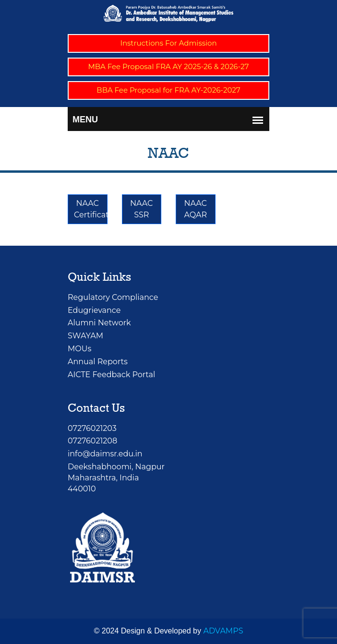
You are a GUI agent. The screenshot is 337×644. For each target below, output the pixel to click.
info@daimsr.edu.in (105, 454)
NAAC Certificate (91, 209)
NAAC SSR (141, 209)
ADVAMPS (223, 631)
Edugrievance (94, 310)
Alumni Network (99, 323)
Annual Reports (98, 362)
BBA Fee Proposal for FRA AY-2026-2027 (168, 90)
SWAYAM (85, 336)
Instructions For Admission (168, 43)
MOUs (79, 349)
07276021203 (92, 428)
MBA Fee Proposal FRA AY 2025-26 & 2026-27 (169, 66)
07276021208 (92, 441)
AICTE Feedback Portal (111, 375)
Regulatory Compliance (113, 297)
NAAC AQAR (195, 209)
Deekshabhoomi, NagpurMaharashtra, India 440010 (116, 478)
